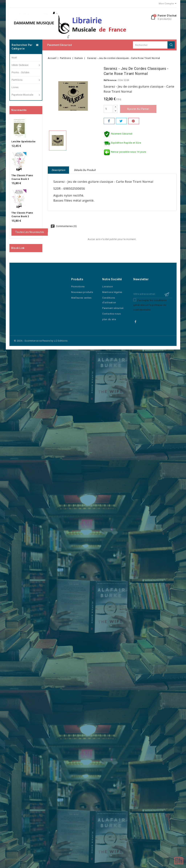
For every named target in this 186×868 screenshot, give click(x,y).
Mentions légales (112, 292)
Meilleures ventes (81, 298)
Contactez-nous (112, 314)
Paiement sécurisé (60, 45)
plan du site (109, 319)
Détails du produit (85, 170)
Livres (15, 87)
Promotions (78, 287)
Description (58, 170)
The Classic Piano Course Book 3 (22, 177)
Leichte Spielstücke (23, 141)
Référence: (111, 80)
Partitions (26, 80)
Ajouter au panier (138, 109)
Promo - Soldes (20, 72)
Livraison (108, 287)
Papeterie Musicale (26, 95)
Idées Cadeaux (26, 65)
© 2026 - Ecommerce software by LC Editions (41, 341)
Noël (14, 58)
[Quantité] (108, 109)
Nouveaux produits (82, 292)
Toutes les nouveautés (30, 232)
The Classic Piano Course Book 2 (22, 215)
